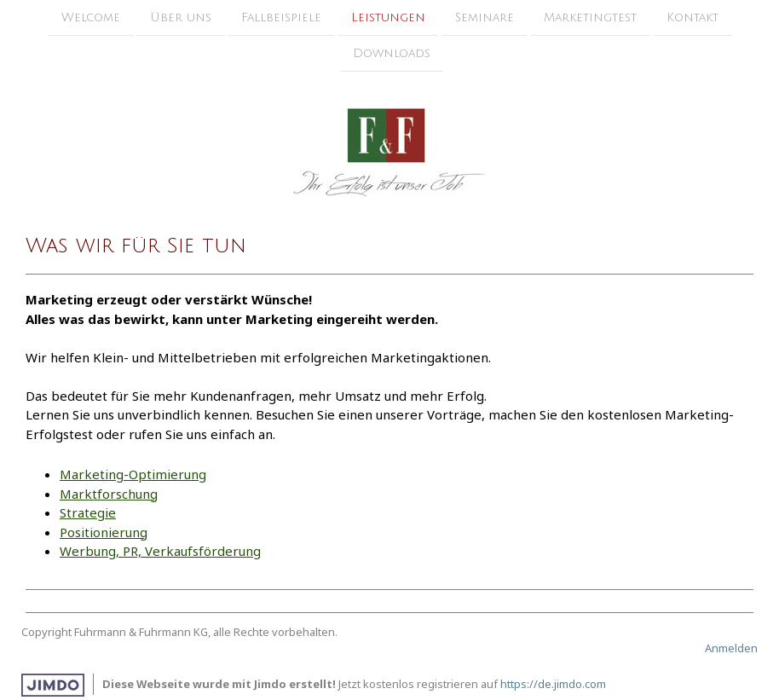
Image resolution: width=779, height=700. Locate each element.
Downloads (392, 55)
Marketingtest (590, 17)
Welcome (91, 17)
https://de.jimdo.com (553, 684)
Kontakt (692, 17)
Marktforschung (109, 494)
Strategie (88, 512)
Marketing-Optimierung (133, 474)
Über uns (181, 17)
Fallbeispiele (281, 17)
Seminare (485, 17)
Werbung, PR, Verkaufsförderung (160, 551)
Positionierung (104, 532)
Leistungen (388, 17)
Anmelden (731, 648)
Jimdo (53, 685)
